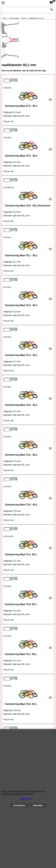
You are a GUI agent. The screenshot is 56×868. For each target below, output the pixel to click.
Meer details (26, 799)
